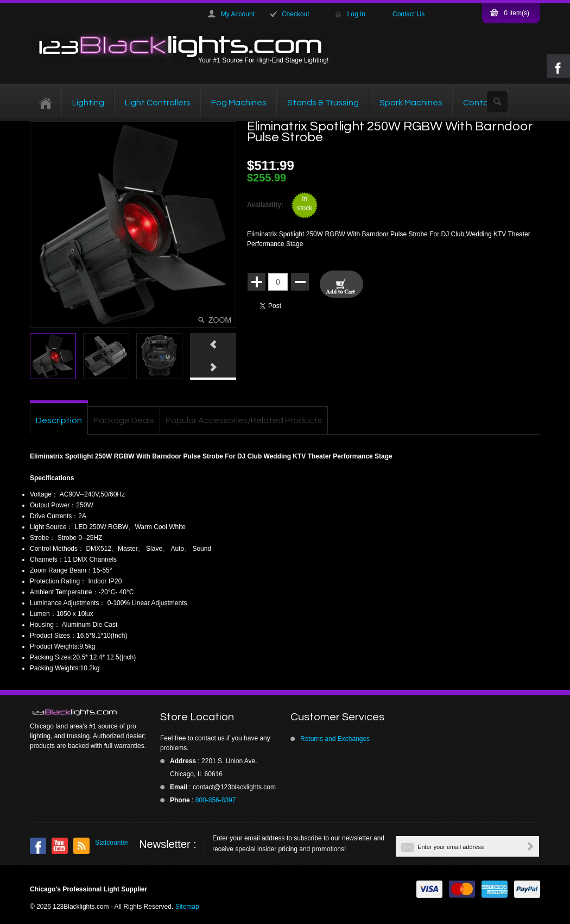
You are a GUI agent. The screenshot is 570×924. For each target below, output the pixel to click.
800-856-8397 (216, 800)
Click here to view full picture (216, 320)
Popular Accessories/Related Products (244, 420)
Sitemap (187, 907)
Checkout (296, 14)
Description (59, 420)
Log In (356, 14)
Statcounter (112, 843)
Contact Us (408, 14)
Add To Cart (341, 284)
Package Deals (124, 420)
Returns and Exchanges (335, 739)
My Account (238, 14)
